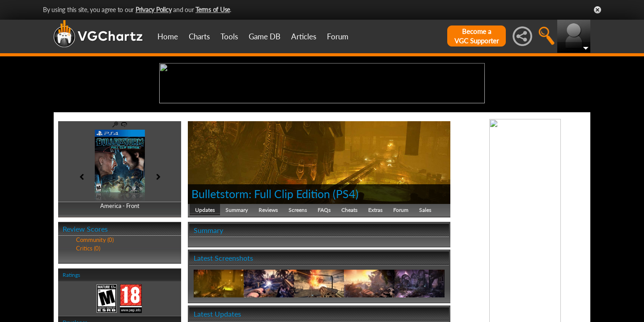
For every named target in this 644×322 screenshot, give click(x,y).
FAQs (324, 279)
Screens (298, 279)
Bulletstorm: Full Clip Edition (261, 263)
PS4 (346, 263)
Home (168, 36)
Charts (199, 36)
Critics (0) (88, 318)
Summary (237, 279)
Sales (425, 279)
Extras (375, 279)
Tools (229, 36)
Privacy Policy (154, 10)
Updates (205, 279)
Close (597, 10)
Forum (338, 36)
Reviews (268, 279)
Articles (304, 36)
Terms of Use (213, 10)
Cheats (349, 279)
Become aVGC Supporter (477, 36)
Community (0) (95, 309)
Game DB (265, 36)
